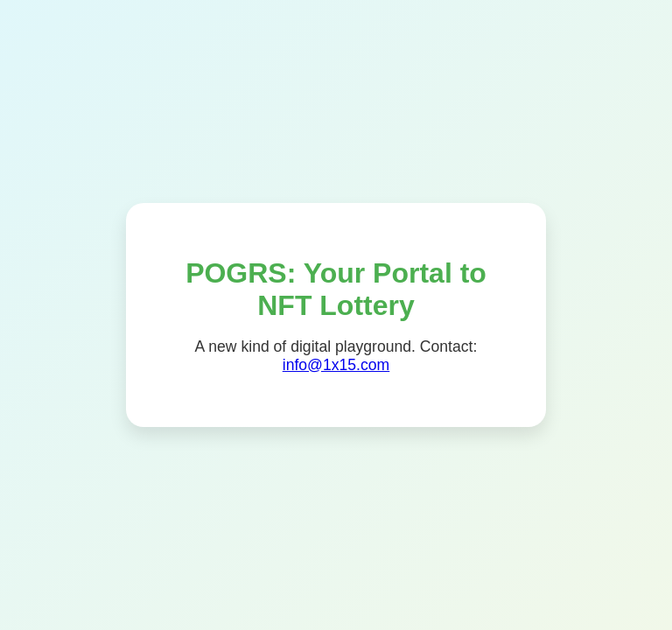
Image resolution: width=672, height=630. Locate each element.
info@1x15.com (336, 365)
